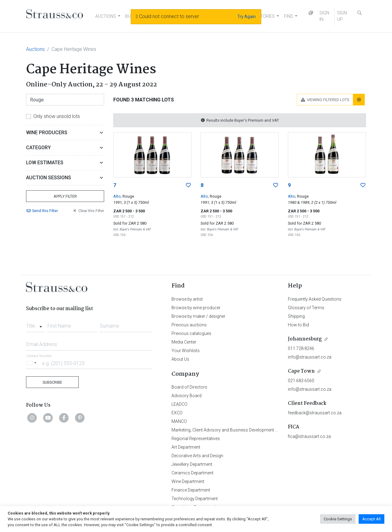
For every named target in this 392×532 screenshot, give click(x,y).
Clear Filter (88, 211)
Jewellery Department (192, 464)
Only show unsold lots (57, 116)
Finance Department (191, 490)
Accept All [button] (371, 519)
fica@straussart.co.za (309, 436)
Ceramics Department (192, 473)
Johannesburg (305, 339)
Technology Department (195, 499)
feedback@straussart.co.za (315, 413)
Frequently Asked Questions (315, 299)
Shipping (296, 316)
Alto (117, 196)
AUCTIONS (106, 16)
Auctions (35, 49)
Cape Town (301, 371)
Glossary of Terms (306, 308)
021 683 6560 (301, 381)
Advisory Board (187, 396)
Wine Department (188, 481)
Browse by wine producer (196, 308)
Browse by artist (187, 299)
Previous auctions (189, 325)
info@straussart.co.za (310, 357)
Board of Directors (189, 387)
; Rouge (127, 196)
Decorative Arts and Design (197, 456)
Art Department (186, 447)
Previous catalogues (191, 333)
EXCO (177, 413)
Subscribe (52, 382)
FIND (288, 16)
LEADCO (179, 404)
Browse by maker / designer (198, 316)
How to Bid (298, 325)
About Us (180, 359)
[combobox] (35, 324)
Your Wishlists (186, 351)
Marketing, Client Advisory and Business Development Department (234, 430)
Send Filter (42, 211)
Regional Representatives (196, 439)
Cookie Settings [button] (338, 519)
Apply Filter (65, 196)
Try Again (247, 17)
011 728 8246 (301, 348)
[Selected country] (32, 363)
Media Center (184, 342)
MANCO (179, 421)
